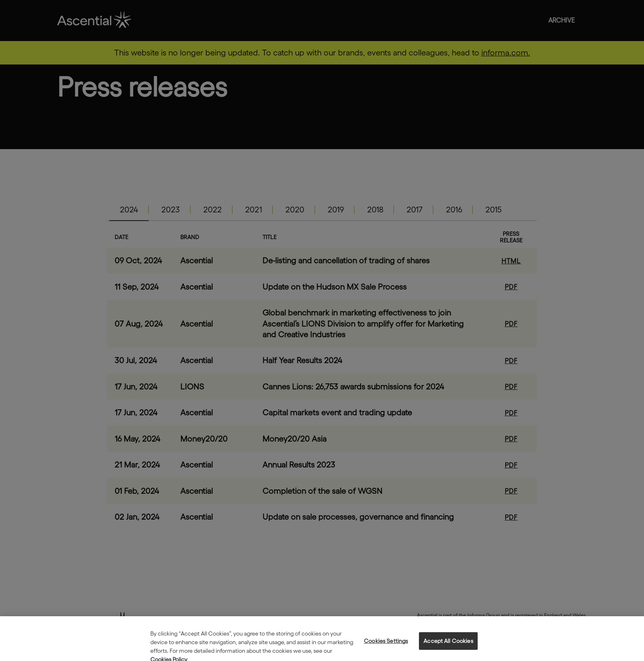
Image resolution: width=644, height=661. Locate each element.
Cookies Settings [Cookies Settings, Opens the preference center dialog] (386, 645)
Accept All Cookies (448, 645)
